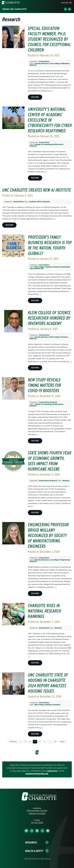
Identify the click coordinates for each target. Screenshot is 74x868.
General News (44, 62)
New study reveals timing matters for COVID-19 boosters (45, 385)
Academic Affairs (35, 202)
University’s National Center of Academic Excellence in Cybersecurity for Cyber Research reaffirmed (50, 120)
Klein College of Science (59, 337)
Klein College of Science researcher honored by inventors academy (49, 318)
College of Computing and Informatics (49, 144)
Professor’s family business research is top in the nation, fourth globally (50, 245)
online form (52, 771)
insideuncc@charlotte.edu (37, 774)
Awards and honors (42, 64)
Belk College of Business (43, 267)
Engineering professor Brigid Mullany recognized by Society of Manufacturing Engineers (48, 535)
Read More (35, 97)
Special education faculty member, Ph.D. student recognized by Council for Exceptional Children (49, 39)
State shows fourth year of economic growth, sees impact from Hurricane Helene (50, 461)
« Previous (13, 742)
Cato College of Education (60, 64)
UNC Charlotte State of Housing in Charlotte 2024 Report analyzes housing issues (48, 683)
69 (55, 742)
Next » (63, 742)
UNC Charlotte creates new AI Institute (37, 190)
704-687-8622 (37, 823)
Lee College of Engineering (60, 560)
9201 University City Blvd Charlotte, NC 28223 (37, 812)
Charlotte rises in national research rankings (45, 611)
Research (33, 65)
